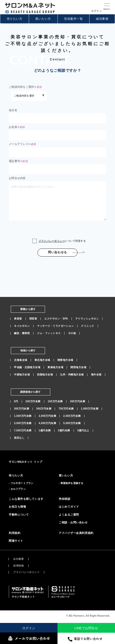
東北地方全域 (42, 360)
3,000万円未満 (23, 423)
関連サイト (16, 541)
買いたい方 (43, 19)
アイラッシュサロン (87, 319)
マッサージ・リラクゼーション (55, 326)
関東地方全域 (65, 360)
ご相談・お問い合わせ (73, 522)
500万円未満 (44, 409)
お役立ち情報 (17, 507)
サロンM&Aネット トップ (25, 462)
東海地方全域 (55, 367)
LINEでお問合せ (86, 628)
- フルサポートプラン (21, 483)
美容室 (18, 319)
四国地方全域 (45, 375)
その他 (72, 333)
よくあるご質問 (69, 515)
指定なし (19, 438)
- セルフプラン (17, 489)
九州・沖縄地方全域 (72, 375)
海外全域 (96, 375)
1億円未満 (45, 431)
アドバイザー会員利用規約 (76, 533)
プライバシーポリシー (52, 241)
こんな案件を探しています (26, 499)
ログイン (29, 628)
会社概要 (18, 559)
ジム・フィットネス (49, 333)
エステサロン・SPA (56, 319)
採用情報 (18, 566)
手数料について (19, 515)
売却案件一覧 (73, 19)
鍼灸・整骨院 (22, 333)
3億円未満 (64, 431)
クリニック (88, 326)
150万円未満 (55, 401)
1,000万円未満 (90, 409)
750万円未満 (66, 409)
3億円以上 (83, 431)
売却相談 (64, 499)
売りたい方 (14, 19)
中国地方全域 (22, 375)
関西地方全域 (78, 367)
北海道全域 (21, 360)
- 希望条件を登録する (71, 483)
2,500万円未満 (72, 416)
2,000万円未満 (47, 416)
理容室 (33, 319)
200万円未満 (77, 401)
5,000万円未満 (72, 423)
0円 (16, 401)
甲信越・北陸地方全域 (27, 367)
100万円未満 (33, 401)
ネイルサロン (22, 326)
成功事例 (102, 19)
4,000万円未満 (47, 423)
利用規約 (14, 533)
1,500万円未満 (23, 416)
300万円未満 (21, 409)
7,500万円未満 (23, 431)
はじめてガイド (69, 507)
